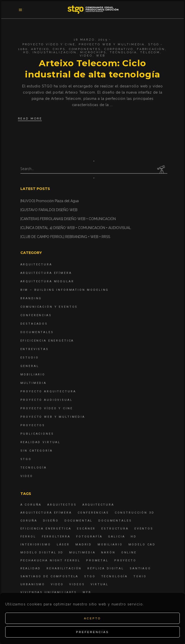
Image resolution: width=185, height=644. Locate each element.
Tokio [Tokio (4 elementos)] (140, 576)
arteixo (40, 49)
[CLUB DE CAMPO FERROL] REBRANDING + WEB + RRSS (65, 237)
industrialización (55, 52)
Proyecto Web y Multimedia (112, 44)
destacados (34, 324)
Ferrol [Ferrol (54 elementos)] (28, 537)
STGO (154, 44)
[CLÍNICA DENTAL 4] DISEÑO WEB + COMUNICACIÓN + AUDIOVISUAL (76, 228)
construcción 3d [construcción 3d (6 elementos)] (135, 513)
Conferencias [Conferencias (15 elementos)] (93, 513)
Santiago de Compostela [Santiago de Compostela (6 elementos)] (50, 576)
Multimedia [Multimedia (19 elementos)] (82, 553)
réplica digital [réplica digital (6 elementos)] (106, 568)
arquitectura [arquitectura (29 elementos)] (98, 505)
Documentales (37, 332)
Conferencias (36, 315)
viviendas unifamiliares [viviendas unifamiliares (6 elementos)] (49, 592)
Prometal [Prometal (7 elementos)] (97, 560)
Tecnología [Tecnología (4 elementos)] (115, 576)
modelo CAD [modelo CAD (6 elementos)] (142, 545)
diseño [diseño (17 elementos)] (51, 521)
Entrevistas (35, 349)
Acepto (92, 618)
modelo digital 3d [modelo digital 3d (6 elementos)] (42, 553)
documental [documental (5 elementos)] (79, 521)
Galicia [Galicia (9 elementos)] (117, 537)
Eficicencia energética (47, 341)
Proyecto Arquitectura (48, 391)
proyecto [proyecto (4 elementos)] (125, 560)
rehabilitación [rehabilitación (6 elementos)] (64, 568)
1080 (23, 49)
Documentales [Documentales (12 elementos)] (115, 521)
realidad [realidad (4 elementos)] (31, 568)
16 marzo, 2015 (91, 40)
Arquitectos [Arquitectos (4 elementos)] (62, 505)
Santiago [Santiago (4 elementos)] (140, 568)
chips (59, 49)
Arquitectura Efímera (46, 273)
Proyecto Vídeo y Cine (49, 44)
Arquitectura (36, 264)
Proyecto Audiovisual (47, 400)
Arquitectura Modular (47, 281)
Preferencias (93, 632)
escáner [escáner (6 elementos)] (86, 529)
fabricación (151, 49)
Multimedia (34, 383)
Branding (31, 298)
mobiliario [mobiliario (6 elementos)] (110, 545)
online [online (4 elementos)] (129, 553)
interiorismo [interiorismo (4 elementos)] (36, 545)
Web (101, 56)
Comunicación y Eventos (49, 307)
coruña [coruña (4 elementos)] (29, 521)
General (30, 366)
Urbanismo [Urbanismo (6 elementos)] (33, 584)
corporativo (119, 49)
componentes (85, 49)
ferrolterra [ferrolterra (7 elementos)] (56, 537)
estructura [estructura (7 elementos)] (115, 529)
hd (26, 52)
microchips (93, 52)
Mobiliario (33, 375)
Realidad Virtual (41, 442)
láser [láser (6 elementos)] (63, 545)
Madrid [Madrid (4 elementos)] (84, 545)
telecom (150, 52)
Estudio (30, 358)
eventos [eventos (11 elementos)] (144, 529)
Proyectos (33, 425)
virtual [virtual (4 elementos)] (100, 584)
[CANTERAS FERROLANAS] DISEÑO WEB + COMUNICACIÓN (68, 219)
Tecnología (123, 52)
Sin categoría (37, 451)
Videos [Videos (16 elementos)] (77, 584)
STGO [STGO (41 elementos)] (90, 576)
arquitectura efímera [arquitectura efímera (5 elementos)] (46, 513)
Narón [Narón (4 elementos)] (108, 553)
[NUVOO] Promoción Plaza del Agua (50, 201)
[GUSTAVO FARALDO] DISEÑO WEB (49, 210)
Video (86, 56)
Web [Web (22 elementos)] (87, 592)
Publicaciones (37, 434)
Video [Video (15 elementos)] (57, 584)
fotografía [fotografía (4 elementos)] (89, 537)
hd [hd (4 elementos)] (134, 537)
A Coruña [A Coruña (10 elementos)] (31, 505)
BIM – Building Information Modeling (65, 290)
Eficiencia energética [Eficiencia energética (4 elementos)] (46, 529)
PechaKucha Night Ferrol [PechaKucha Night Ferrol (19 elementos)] (51, 560)
